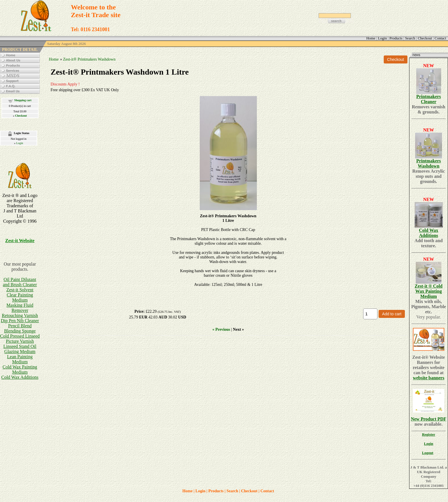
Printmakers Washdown (429, 163)
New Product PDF (429, 419)
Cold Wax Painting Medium (20, 369)
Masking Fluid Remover (20, 308)
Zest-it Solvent (20, 290)
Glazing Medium (20, 351)
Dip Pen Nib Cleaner (20, 321)
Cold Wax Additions (20, 377)
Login (20, 143)
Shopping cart (23, 100)
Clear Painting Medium (20, 297)
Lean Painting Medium (20, 359)
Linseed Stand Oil (20, 346)
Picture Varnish (20, 341)
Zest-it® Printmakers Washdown (89, 59)
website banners (429, 378)
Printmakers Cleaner (429, 99)
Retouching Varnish (20, 315)
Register (429, 434)
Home (54, 59)
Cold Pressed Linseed (20, 336)
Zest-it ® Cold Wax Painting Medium (428, 291)
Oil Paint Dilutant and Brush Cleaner (20, 282)
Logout (428, 453)
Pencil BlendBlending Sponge (20, 328)
